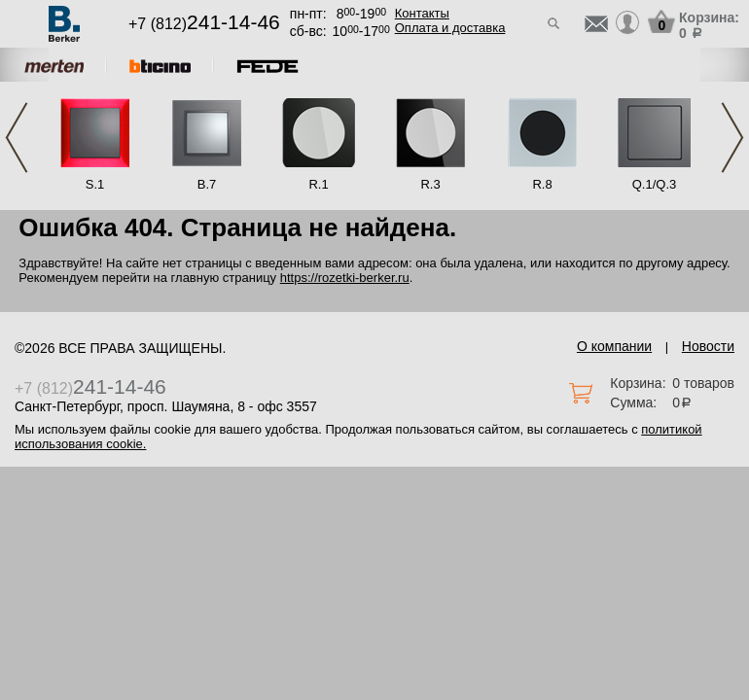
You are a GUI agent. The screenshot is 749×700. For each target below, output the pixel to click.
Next (732, 138)
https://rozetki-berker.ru (345, 278)
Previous (17, 138)
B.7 (207, 184)
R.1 (318, 184)
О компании (614, 346)
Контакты (422, 13)
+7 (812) (204, 24)
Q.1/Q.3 (655, 184)
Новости (708, 346)
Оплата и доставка (450, 28)
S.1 (95, 184)
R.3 (430, 184)
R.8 (542, 184)
